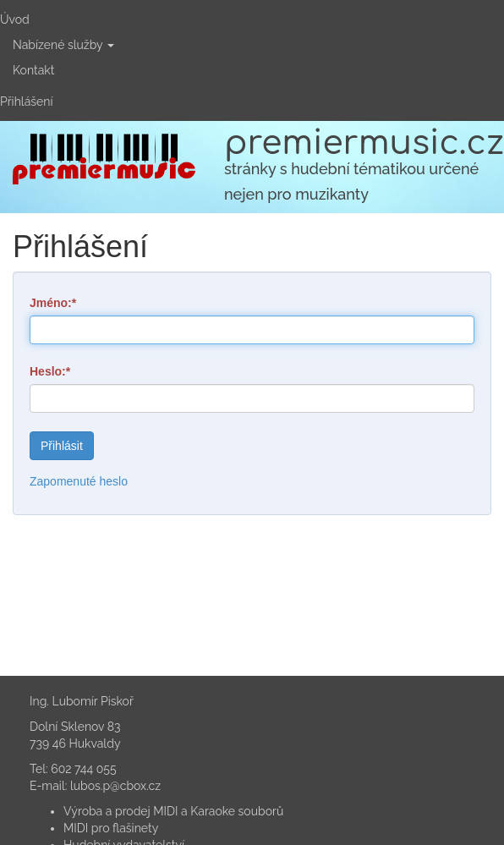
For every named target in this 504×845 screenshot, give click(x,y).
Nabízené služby (63, 45)
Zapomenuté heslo (79, 481)
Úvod (15, 19)
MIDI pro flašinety (111, 828)
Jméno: (51, 303)
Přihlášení (26, 102)
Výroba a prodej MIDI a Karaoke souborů (173, 811)
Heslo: (48, 371)
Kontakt (33, 70)
